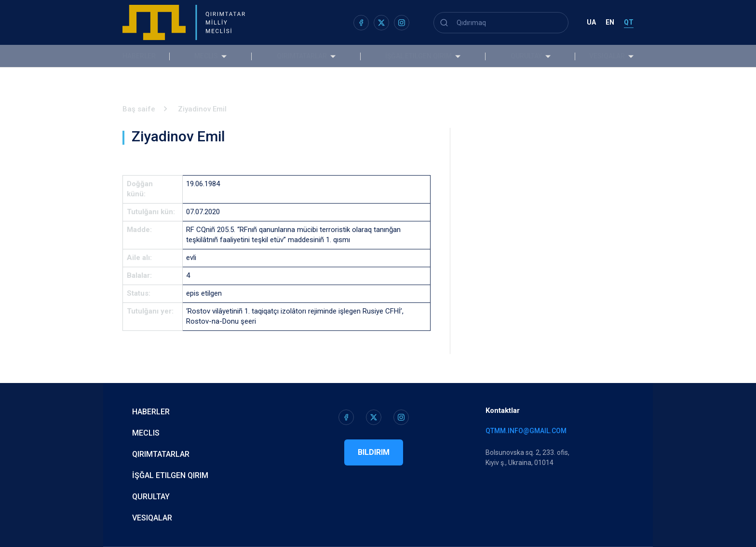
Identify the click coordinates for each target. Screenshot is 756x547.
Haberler (139, 56)
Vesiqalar (607, 56)
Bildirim (374, 452)
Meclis (214, 56)
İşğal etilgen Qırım (416, 56)
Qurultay (519, 56)
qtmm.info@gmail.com (526, 431)
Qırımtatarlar (304, 56)
